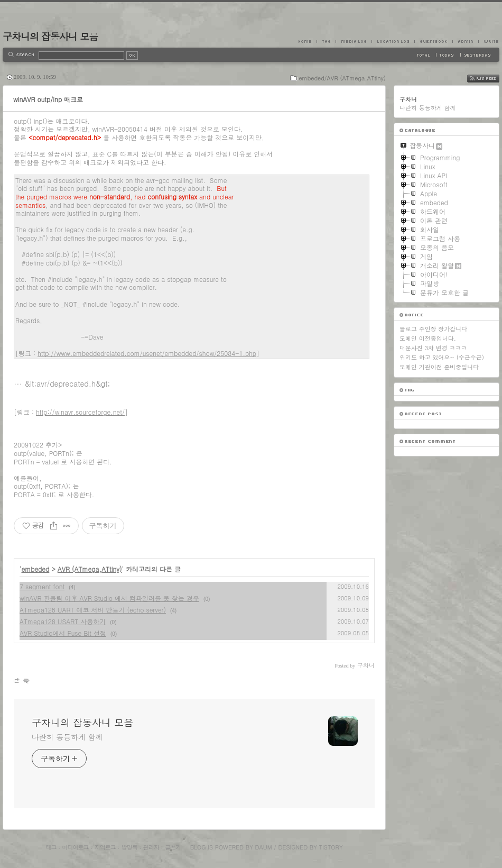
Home (308, 41)
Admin (465, 41)
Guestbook (433, 41)
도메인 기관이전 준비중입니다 (439, 367)
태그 (51, 847)
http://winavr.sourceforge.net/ (80, 412)
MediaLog (354, 41)
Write (489, 41)
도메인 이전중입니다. (428, 338)
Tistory (331, 847)
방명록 (129, 847)
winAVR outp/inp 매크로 (48, 99)
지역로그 (105, 847)
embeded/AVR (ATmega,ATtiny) (342, 78)
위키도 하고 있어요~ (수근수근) (442, 357)
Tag (326, 41)
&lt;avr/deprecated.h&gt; (68, 383)
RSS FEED (491, 79)
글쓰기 (173, 847)
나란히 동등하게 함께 (67, 737)
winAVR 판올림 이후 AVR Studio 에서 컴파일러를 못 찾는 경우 (109, 598)
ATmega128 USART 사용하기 (63, 621)
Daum (264, 847)
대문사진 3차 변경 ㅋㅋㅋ (433, 348)
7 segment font (42, 586)
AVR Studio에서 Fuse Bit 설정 (63, 633)
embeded (36, 569)
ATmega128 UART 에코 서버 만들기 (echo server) (93, 610)
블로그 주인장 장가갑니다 (433, 329)
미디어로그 (76, 847)
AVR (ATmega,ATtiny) (90, 569)
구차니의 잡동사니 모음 (50, 36)
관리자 (151, 847)
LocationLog (393, 41)
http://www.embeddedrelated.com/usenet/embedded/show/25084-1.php (147, 353)
